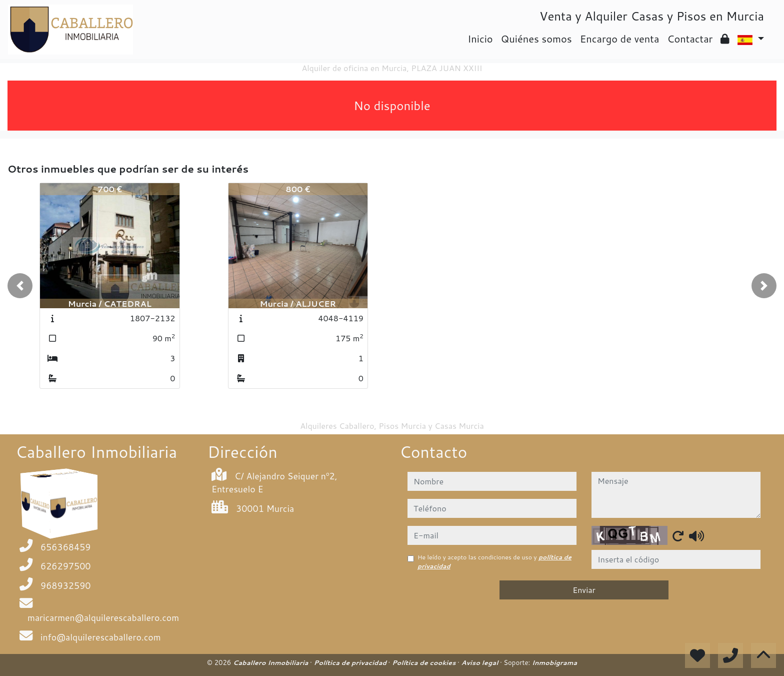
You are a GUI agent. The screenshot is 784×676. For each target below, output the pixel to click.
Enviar (584, 590)
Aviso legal (480, 662)
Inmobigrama (554, 662)
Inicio (480, 39)
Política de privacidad (351, 662)
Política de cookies (425, 662)
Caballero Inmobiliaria (271, 662)
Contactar (690, 39)
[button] (20, 286)
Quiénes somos (536, 39)
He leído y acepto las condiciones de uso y (494, 562)
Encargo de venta (620, 39)
